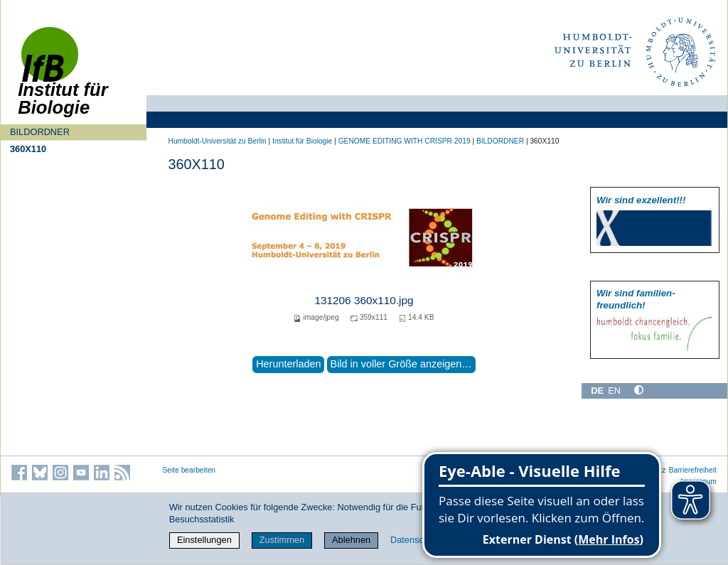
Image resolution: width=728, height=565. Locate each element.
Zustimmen (282, 540)
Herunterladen (288, 364)
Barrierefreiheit (693, 470)
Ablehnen (351, 540)
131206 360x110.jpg (364, 300)
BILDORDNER (40, 132)
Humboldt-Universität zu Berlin (218, 141)
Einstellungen (204, 540)
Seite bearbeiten (189, 470)
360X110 (28, 149)
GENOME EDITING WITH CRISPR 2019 (405, 141)
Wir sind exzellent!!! (641, 200)
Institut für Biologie (302, 141)
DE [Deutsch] (597, 391)
